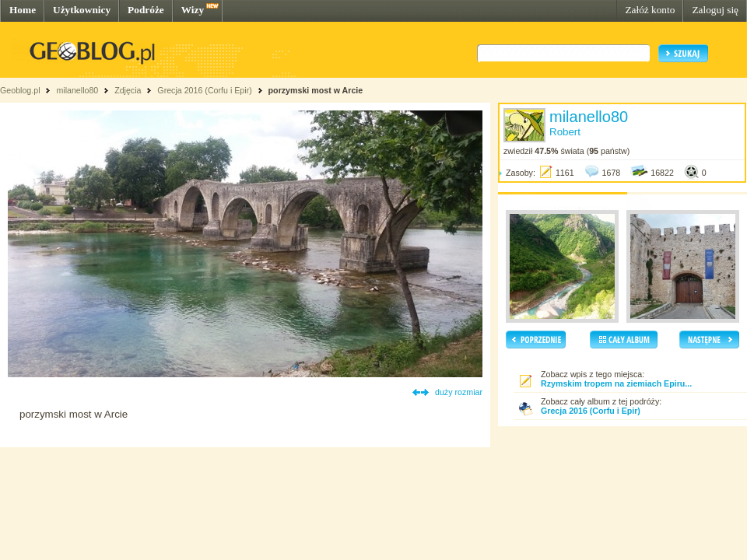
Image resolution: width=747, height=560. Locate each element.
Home (23, 10)
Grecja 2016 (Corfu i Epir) (204, 90)
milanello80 (77, 90)
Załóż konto (650, 10)
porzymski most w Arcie (316, 90)
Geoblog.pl (20, 90)
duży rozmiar (459, 392)
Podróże (146, 10)
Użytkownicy (82, 10)
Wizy (193, 10)
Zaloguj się (715, 10)
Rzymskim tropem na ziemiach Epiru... (616, 383)
